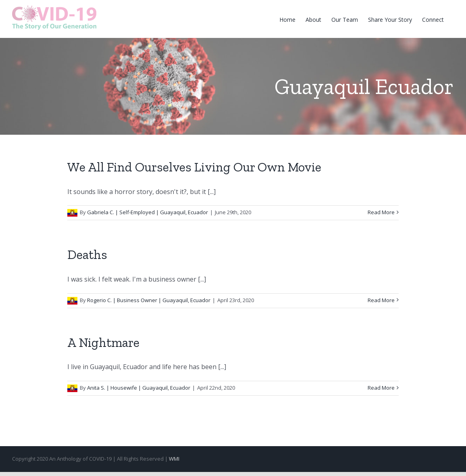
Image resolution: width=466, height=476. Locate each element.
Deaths (87, 255)
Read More (381, 212)
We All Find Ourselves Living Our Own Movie (194, 167)
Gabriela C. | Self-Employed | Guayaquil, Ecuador (148, 212)
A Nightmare (103, 342)
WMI (174, 459)
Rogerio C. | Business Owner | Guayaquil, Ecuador (149, 300)
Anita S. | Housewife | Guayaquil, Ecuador (139, 388)
